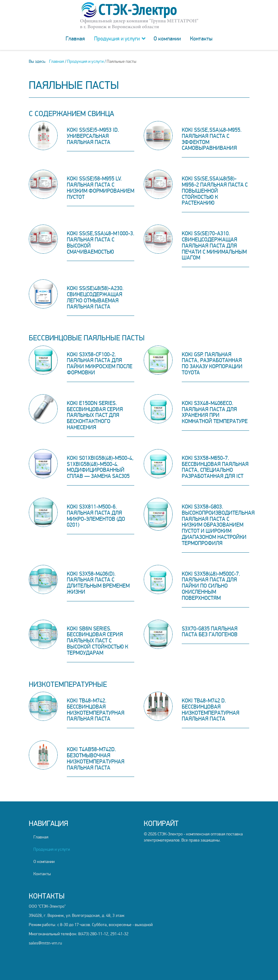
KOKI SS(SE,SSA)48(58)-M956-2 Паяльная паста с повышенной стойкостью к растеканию (215, 191)
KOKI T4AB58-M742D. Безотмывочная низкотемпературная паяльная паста (96, 758)
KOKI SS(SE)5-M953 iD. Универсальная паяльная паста (93, 136)
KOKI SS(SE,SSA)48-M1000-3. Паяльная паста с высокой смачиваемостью (101, 242)
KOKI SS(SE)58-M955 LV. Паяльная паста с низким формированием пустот (101, 188)
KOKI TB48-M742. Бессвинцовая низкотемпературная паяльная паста (96, 710)
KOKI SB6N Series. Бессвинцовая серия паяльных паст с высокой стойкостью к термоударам (97, 641)
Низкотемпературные (68, 685)
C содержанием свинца (71, 114)
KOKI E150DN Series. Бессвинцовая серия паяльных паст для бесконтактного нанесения (95, 415)
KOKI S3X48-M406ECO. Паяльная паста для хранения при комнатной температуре (215, 412)
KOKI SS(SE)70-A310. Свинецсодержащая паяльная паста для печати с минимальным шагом (214, 246)
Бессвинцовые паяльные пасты (87, 338)
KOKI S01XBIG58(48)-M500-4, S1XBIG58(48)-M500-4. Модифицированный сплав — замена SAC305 (100, 467)
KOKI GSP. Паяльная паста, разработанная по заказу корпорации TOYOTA (212, 363)
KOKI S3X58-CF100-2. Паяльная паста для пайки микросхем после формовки (100, 363)
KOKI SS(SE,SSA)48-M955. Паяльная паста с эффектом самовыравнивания (212, 139)
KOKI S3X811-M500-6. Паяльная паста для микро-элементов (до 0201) (96, 516)
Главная (75, 39)
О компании (167, 39)
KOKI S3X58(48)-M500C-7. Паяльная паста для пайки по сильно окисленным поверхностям (211, 586)
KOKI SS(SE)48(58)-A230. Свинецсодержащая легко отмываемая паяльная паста (95, 297)
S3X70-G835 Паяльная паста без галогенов (210, 632)
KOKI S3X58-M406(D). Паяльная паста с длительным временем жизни (98, 583)
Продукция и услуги (117, 39)
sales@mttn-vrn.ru (45, 943)
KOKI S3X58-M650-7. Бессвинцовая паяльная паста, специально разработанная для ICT (215, 467)
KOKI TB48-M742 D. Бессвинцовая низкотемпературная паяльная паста (211, 710)
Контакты (201, 39)
